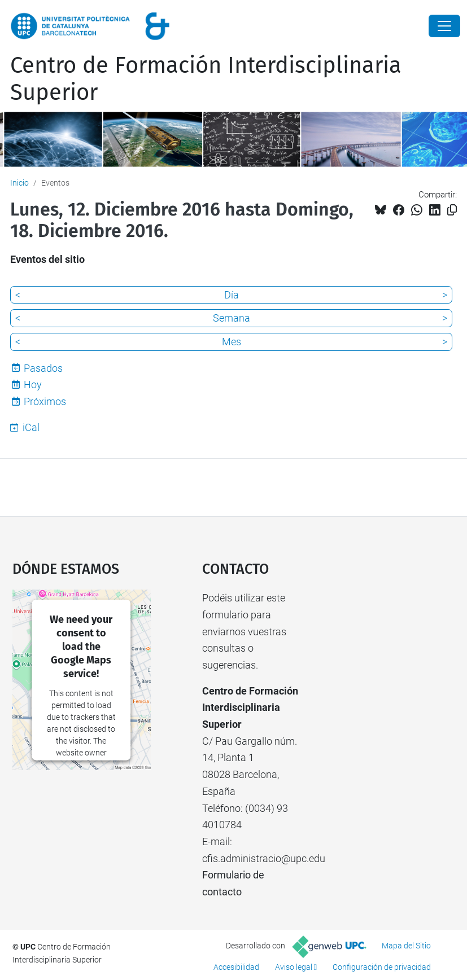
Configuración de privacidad (382, 967)
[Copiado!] (452, 210)
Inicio (19, 183)
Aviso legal (294, 967)
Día (232, 295)
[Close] (444, 26)
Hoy (33, 384)
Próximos (45, 401)
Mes (232, 342)
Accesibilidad (236, 967)
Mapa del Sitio (406, 946)
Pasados (43, 368)
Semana (232, 318)
